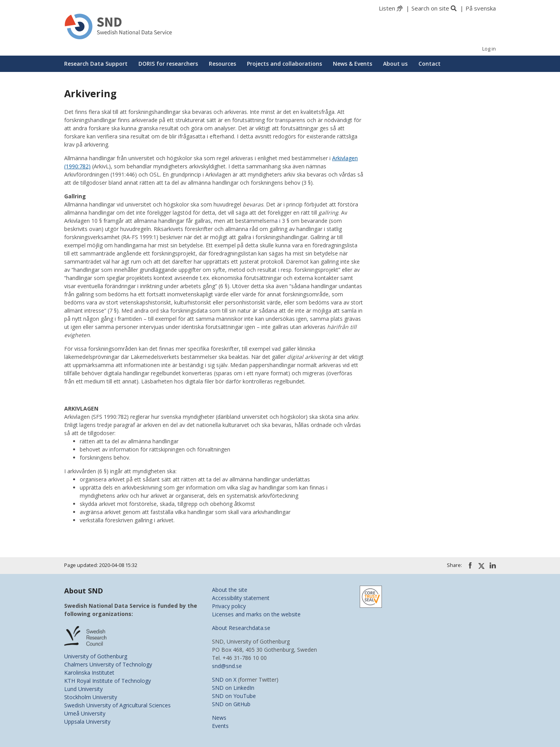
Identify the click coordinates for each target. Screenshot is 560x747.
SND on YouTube (234, 696)
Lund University (83, 689)
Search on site (430, 8)
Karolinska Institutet (89, 673)
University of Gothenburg (96, 656)
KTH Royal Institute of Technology (108, 681)
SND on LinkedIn (233, 688)
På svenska (481, 8)
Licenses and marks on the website (256, 614)
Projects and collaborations (284, 64)
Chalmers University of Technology (108, 664)
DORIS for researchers (168, 64)
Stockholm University (91, 697)
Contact (430, 64)
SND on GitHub (231, 704)
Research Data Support (96, 64)
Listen (387, 8)
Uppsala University (87, 722)
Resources (222, 64)
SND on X (224, 680)
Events (220, 726)
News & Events (353, 64)
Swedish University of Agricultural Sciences (117, 705)
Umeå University (85, 713)
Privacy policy (229, 606)
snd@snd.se (227, 666)
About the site (230, 590)
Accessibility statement (241, 598)
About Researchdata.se (241, 628)
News (219, 718)
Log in (489, 49)
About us (395, 64)
